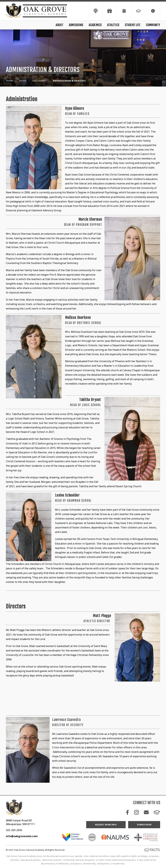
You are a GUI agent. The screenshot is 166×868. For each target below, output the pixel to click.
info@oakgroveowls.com (22, 836)
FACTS (157, 812)
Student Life (133, 25)
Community (153, 25)
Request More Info (106, 825)
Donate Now (144, 825)
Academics (95, 25)
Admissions (76, 25)
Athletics (113, 25)
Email (146, 812)
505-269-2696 (14, 830)
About (59, 25)
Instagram (136, 812)
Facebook (127, 812)
